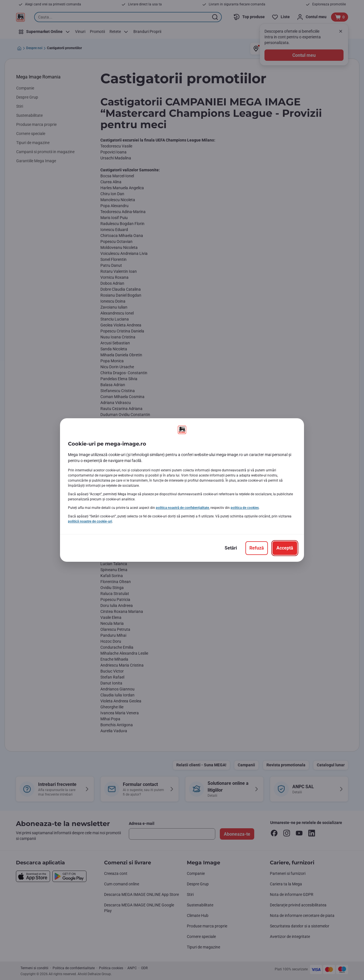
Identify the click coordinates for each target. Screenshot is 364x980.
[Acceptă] (285, 548)
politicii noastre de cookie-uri (90, 521)
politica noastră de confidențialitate (182, 508)
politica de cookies (245, 508)
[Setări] (231, 548)
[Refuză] (257, 548)
